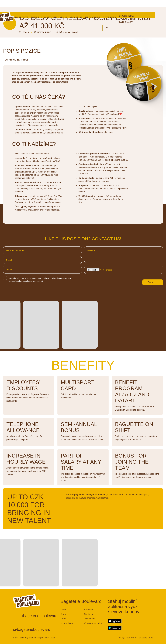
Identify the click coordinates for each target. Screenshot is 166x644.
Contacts (88, 614)
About (63, 614)
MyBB (63, 619)
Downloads (89, 619)
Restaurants (30, 6)
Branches (89, 610)
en (119, 16)
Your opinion (67, 623)
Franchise (104, 6)
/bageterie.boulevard (40, 616)
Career (64, 610)
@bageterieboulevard (32, 629)
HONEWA (133, 638)
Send (151, 282)
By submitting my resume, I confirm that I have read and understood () (41, 280)
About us (87, 6)
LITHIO (150, 638)
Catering (120, 6)
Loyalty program (65, 6)
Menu (46, 6)
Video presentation (93, 623)
